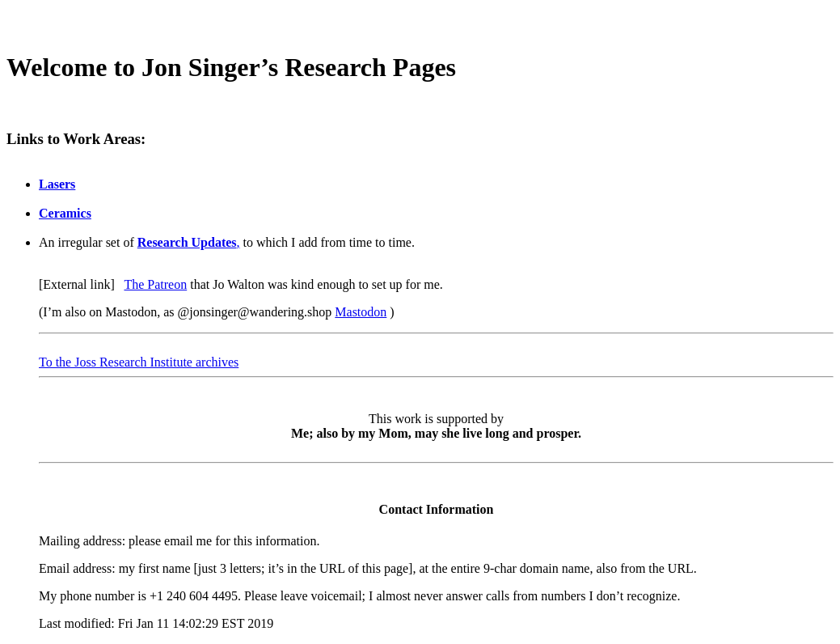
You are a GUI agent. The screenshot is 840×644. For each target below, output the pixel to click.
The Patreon (155, 284)
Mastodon (361, 312)
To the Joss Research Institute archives (139, 362)
